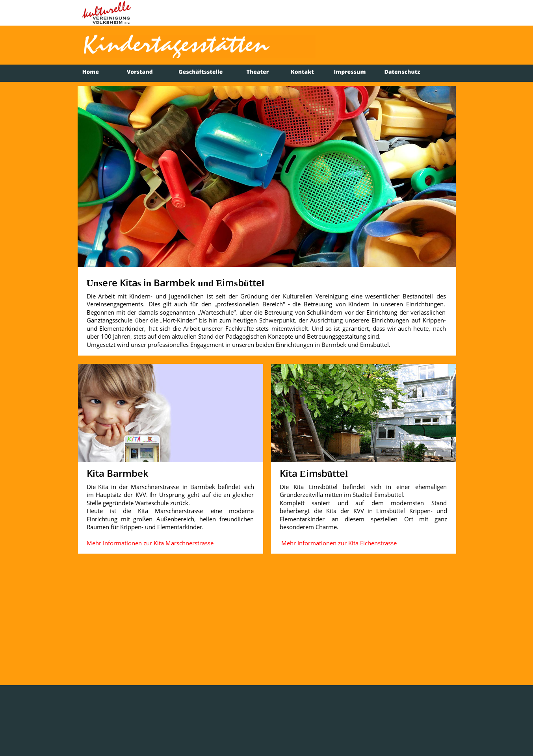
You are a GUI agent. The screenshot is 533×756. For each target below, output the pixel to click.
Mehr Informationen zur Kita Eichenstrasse (338, 543)
